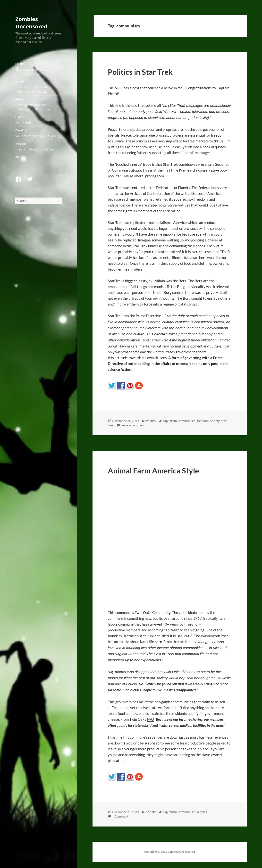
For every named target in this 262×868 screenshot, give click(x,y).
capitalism (170, 421)
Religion (38, 147)
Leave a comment (133, 425)
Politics (35, 69)
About (19, 157)
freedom (203, 421)
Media (38, 104)
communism (187, 421)
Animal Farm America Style (153, 471)
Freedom (38, 133)
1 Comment (120, 816)
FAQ (150, 719)
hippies (202, 812)
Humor (38, 120)
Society (38, 87)
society (215, 421)
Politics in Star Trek (140, 72)
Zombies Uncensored (31, 23)
